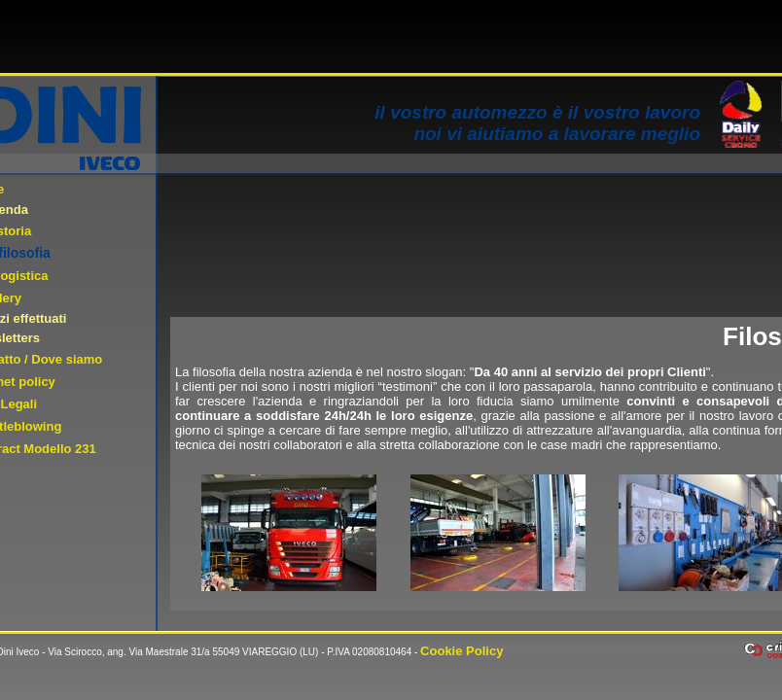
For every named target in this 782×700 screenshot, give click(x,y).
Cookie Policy (462, 651)
